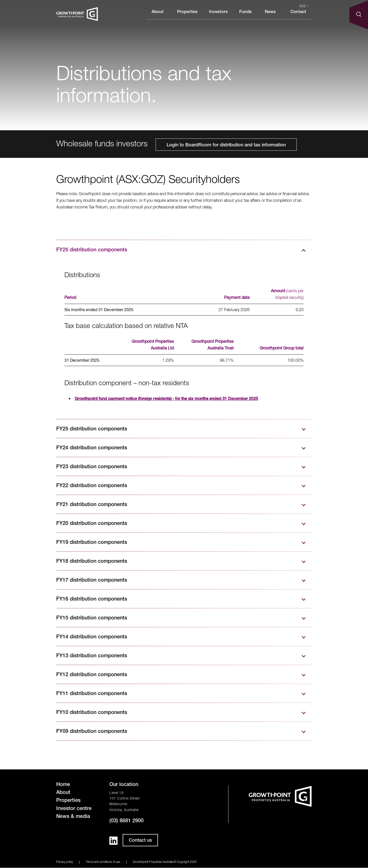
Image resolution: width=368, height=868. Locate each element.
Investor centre (74, 809)
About (158, 16)
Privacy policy (65, 862)
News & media (73, 817)
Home (63, 785)
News (270, 16)
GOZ (304, 6)
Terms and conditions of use (103, 862)
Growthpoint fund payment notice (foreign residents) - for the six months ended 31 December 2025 (166, 399)
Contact (298, 16)
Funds (245, 16)
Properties (187, 16)
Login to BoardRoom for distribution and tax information (226, 145)
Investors (218, 16)
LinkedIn (113, 841)
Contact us (140, 841)
